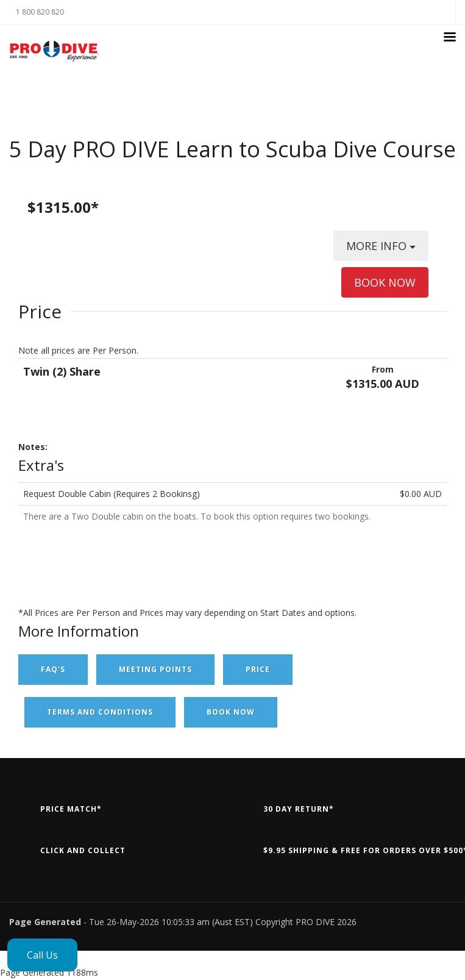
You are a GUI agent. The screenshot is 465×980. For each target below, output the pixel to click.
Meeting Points (155, 669)
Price (258, 669)
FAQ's (53, 669)
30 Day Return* (299, 809)
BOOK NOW (385, 282)
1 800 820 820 (40, 12)
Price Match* (71, 809)
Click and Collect (83, 850)
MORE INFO (381, 250)
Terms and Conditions (100, 712)
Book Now (231, 712)
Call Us (42, 955)
